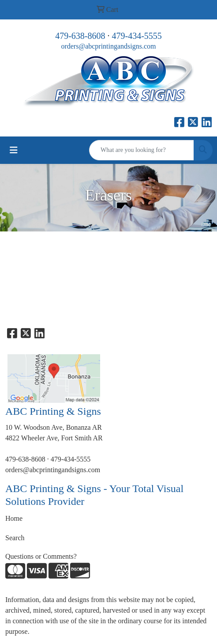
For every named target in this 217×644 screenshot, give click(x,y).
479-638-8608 (80, 36)
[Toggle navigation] (14, 150)
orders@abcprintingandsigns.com (108, 46)
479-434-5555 (137, 36)
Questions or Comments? (41, 556)
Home (14, 518)
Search (15, 538)
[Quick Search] (142, 150)
